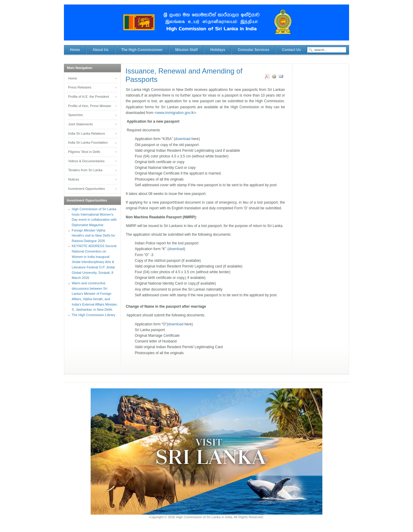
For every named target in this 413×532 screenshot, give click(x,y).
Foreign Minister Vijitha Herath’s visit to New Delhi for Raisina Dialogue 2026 (93, 236)
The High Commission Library (93, 315)
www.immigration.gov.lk (175, 113)
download (183, 139)
